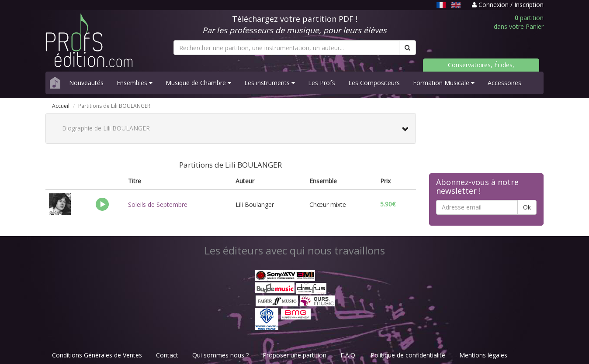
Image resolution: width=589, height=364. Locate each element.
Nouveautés (86, 83)
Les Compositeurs (374, 83)
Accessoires (504, 83)
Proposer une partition (294, 355)
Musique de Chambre (198, 83)
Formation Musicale (444, 83)
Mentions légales (483, 355)
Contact (167, 355)
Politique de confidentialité (408, 355)
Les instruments (270, 83)
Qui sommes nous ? (220, 355)
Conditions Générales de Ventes (97, 355)
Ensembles (135, 83)
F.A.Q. (348, 355)
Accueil (61, 106)
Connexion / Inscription (508, 5)
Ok (527, 207)
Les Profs (322, 83)
